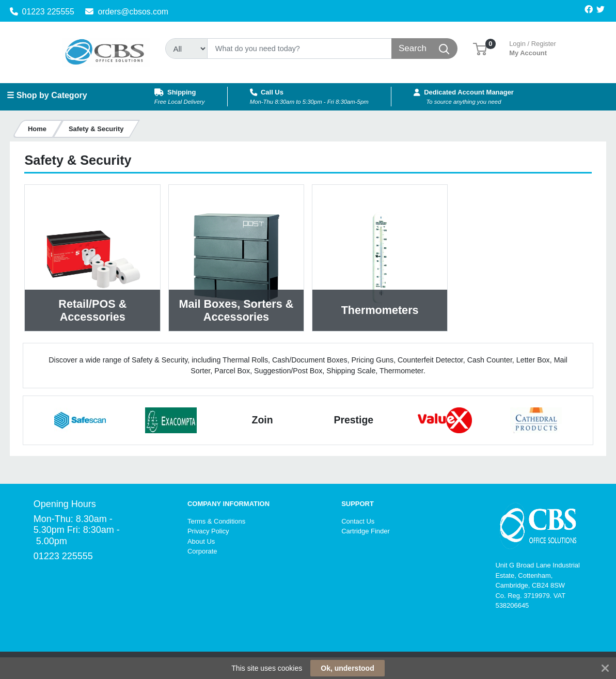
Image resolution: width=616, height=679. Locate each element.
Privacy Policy (208, 531)
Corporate (202, 551)
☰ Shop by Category (47, 95)
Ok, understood (347, 668)
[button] (480, 48)
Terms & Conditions (216, 521)
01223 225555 (42, 12)
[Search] (299, 49)
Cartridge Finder (366, 531)
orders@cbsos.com (127, 12)
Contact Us (358, 521)
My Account (533, 47)
